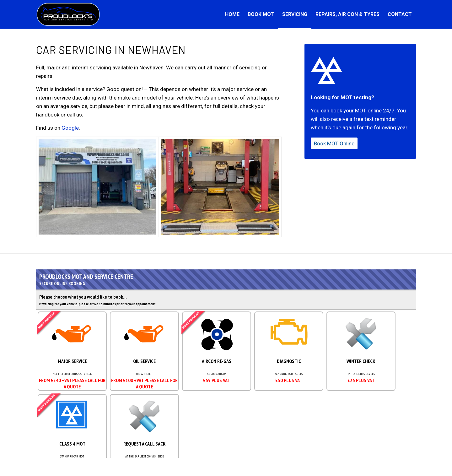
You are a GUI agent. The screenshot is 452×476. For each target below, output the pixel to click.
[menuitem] (232, 14)
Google (70, 128)
